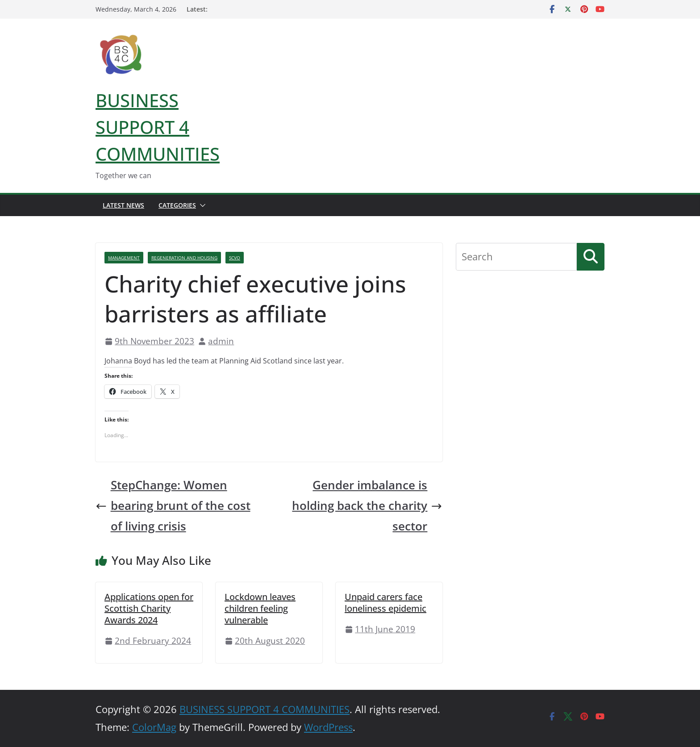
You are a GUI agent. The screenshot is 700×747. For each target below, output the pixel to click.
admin (221, 341)
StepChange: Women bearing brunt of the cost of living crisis (173, 506)
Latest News (123, 205)
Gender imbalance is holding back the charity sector (367, 506)
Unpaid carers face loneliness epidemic (385, 603)
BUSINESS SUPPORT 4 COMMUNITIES (158, 127)
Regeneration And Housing (184, 258)
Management (124, 258)
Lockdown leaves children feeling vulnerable (260, 608)
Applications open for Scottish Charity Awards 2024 (149, 608)
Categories (177, 205)
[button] (201, 205)
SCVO (235, 258)
